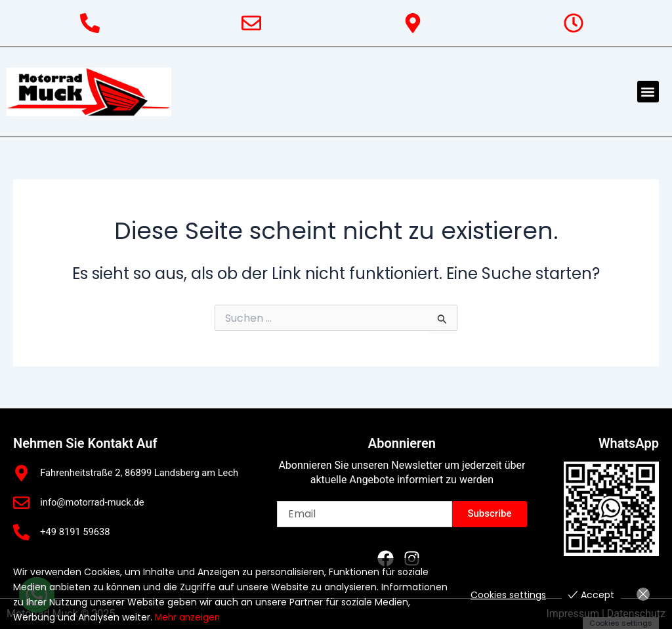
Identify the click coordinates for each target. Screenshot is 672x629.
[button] (648, 92)
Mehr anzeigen (189, 618)
